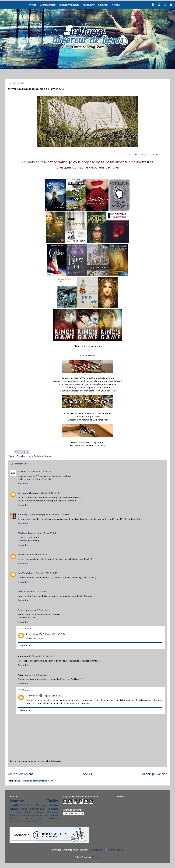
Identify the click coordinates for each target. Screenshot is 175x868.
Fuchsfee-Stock (97, 850)
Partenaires (89, 5)
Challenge (103, 5)
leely (20, 591)
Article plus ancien (155, 774)
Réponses (26, 628)
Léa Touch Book (26, 573)
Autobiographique (17, 821)
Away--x (22, 610)
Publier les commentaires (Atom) (38, 781)
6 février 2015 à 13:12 (51, 493)
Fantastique (37, 809)
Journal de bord (48, 5)
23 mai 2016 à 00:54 (39, 675)
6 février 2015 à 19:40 (46, 573)
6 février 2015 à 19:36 (36, 555)
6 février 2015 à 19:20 (45, 533)
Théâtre (28, 821)
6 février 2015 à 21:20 (35, 591)
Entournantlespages (29, 493)
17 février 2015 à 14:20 (40, 656)
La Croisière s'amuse (69, 5)
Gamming (29, 818)
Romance (53, 809)
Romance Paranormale (21, 815)
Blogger (96, 857)
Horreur (41, 818)
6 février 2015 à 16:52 (60, 515)
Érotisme (36, 821)
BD (48, 812)
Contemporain (21, 805)
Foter (151, 155)
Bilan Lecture (24, 456)
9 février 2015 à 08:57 (39, 610)
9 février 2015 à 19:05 (54, 634)
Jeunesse (17, 801)
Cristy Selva (32, 634)
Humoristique (41, 815)
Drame (28, 812)
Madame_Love (26, 533)
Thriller (52, 801)
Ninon (21, 555)
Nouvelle (54, 815)
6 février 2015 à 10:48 (41, 471)
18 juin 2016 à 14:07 (53, 696)
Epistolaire (54, 818)
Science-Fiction (19, 809)
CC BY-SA (157, 155)
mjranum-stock (115, 850)
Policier (54, 805)
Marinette (23, 471)
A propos (116, 5)
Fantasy (41, 805)
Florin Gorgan (143, 155)
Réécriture (15, 818)
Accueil (33, 5)
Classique (40, 812)
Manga (55, 812)
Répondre (23, 483)
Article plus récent (21, 774)
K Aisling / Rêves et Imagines (33, 515)
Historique (16, 812)
